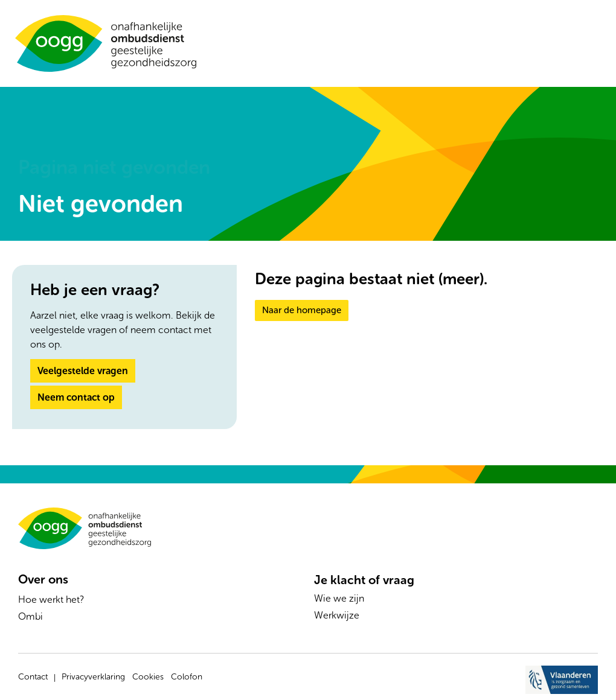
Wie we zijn (339, 598)
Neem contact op (76, 397)
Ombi (30, 616)
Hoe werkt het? (51, 600)
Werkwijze (337, 615)
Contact (33, 677)
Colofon (187, 677)
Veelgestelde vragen (83, 371)
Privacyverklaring (93, 677)
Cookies (148, 677)
